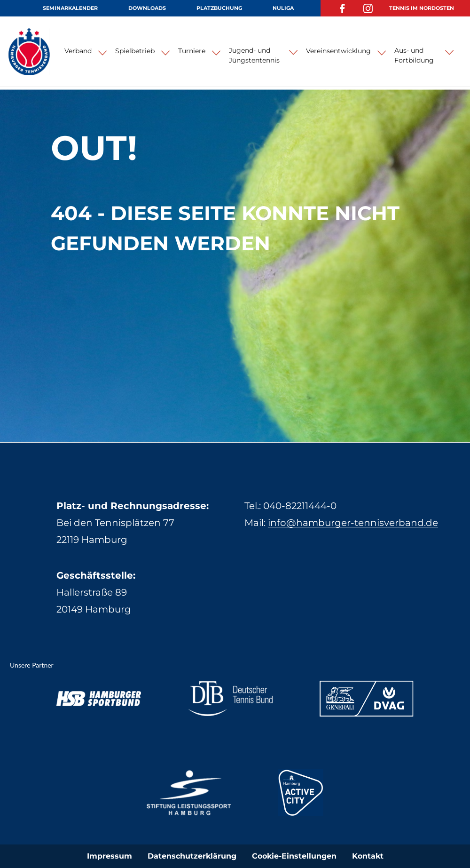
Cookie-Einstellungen (294, 856)
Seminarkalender (70, 8)
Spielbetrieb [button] (135, 51)
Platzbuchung (219, 8)
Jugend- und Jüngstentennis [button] (254, 55)
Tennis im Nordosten (422, 8)
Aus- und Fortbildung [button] (414, 55)
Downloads (147, 8)
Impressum (110, 856)
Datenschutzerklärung (192, 856)
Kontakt (368, 856)
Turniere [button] (192, 51)
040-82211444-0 (300, 506)
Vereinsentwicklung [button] (338, 51)
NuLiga (283, 8)
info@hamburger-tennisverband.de (353, 523)
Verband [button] (78, 51)
